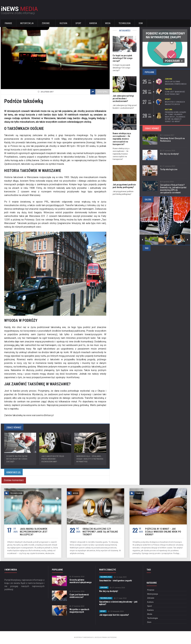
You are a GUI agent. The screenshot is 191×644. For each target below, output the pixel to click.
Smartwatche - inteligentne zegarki (115, 581)
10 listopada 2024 (115, 611)
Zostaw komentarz (14, 480)
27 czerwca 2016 (167, 151)
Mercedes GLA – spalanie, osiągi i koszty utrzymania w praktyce (90, 459)
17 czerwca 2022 (167, 166)
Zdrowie (168, 79)
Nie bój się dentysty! (169, 154)
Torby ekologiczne (169, 169)
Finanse (8, 23)
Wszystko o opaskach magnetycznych (175, 103)
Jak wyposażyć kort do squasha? (114, 615)
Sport (78, 23)
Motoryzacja (27, 23)
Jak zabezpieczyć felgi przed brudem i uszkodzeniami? (52, 459)
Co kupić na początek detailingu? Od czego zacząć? (17, 459)
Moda (108, 23)
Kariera (93, 23)
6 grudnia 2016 (167, 182)
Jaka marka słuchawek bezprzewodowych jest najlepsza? (33, 532)
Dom (141, 23)
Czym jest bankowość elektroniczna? (175, 93)
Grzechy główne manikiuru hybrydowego (175, 83)
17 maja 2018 (120, 598)
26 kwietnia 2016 (77, 591)
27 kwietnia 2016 (77, 606)
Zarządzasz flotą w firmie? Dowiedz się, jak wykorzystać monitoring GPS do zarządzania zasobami (173, 189)
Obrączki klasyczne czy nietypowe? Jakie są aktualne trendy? (100, 532)
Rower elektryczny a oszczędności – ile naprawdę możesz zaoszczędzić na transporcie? (122, 139)
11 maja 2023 (120, 577)
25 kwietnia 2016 (77, 577)
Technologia (125, 23)
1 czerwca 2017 (167, 135)
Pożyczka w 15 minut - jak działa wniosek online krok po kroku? (164, 530)
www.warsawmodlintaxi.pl (40, 415)
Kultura (63, 23)
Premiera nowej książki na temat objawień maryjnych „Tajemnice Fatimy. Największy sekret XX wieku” (175, 117)
